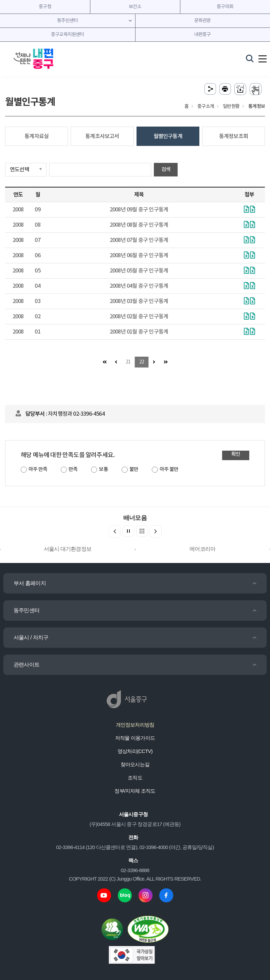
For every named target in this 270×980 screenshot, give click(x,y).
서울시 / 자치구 (31, 637)
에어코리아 (202, 549)
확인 (236, 454)
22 (142, 362)
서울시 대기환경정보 (68, 549)
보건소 (135, 7)
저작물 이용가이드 (135, 738)
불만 (134, 469)
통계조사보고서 (102, 136)
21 (128, 362)
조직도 (135, 778)
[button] (156, 531)
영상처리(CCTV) (135, 751)
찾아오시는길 (135, 764)
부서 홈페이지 (30, 583)
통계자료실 (37, 136)
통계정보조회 (233, 136)
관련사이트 (26, 665)
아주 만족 (38, 469)
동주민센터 (26, 610)
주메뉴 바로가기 (135, 0)
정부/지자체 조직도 (135, 791)
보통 (103, 469)
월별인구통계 (168, 136)
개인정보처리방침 (135, 725)
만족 (73, 469)
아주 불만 (169, 469)
